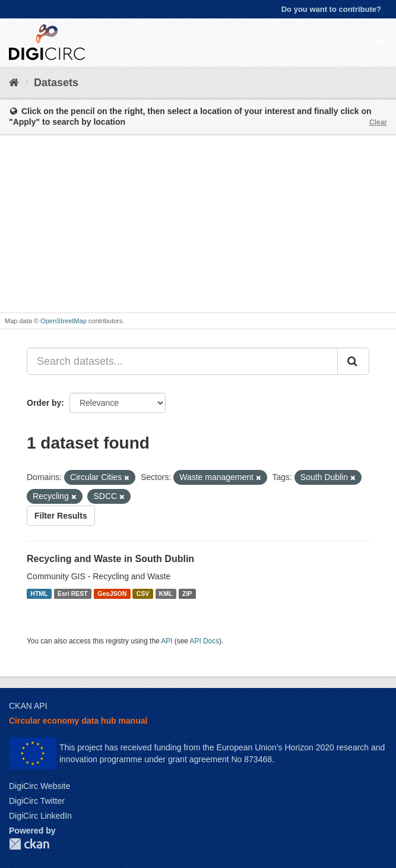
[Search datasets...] (182, 361)
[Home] (14, 83)
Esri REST (73, 594)
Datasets (56, 83)
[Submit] (353, 361)
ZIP (187, 594)
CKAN (29, 844)
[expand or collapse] (377, 41)
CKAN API (28, 706)
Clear (378, 122)
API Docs (205, 641)
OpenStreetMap (64, 321)
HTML (39, 594)
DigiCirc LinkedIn (40, 816)
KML (166, 594)
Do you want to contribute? (331, 9)
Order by (44, 403)
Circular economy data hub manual (78, 721)
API (167, 641)
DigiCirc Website (39, 786)
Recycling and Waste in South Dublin (110, 559)
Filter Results (61, 516)
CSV (143, 594)
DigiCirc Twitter (37, 801)
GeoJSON (112, 594)
